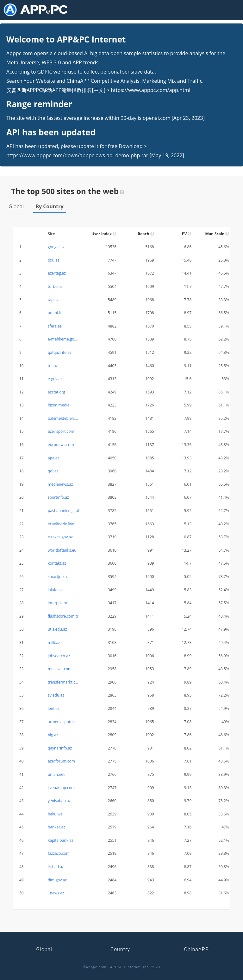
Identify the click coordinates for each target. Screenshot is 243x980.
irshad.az (56, 867)
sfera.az (55, 326)
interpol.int (58, 603)
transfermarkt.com (64, 682)
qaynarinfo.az (60, 748)
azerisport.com (61, 431)
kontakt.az (57, 563)
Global (16, 206)
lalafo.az (55, 590)
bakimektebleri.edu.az (67, 418)
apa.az (53, 458)
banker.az (56, 827)
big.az (53, 735)
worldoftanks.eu (62, 550)
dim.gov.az (57, 880)
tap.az (53, 300)
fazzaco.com (59, 853)
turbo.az (55, 286)
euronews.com (61, 445)
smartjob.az (58, 577)
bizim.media (59, 405)
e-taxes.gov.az (60, 537)
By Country (49, 206)
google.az (56, 247)
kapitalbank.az (60, 840)
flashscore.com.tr (63, 616)
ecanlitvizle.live (61, 524)
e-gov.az (55, 379)
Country (120, 949)
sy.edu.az (56, 695)
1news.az (56, 893)
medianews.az (60, 484)
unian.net (56, 774)
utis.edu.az (57, 629)
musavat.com (60, 669)
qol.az (53, 471)
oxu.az (53, 260)
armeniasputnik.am (65, 722)
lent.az (54, 708)
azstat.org (56, 392)
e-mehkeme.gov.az (64, 339)
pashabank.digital (63, 511)
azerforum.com (61, 761)
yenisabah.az (59, 801)
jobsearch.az (59, 656)
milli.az (54, 643)
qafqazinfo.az (60, 352)
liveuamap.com (61, 788)
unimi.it (54, 313)
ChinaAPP (196, 949)
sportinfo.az (58, 497)
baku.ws (55, 814)
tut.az (53, 366)
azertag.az (57, 273)
